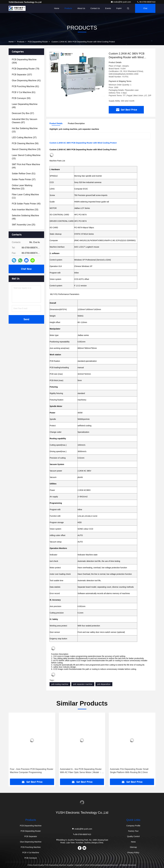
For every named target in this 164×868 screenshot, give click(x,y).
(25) (24, 225)
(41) (26, 80)
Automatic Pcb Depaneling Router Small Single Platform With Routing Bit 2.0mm (129, 771)
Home (57, 8)
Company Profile (133, 826)
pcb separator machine (83, 684)
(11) (25, 196)
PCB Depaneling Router (38, 42)
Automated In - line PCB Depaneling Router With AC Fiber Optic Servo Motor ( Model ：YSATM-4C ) (81, 771)
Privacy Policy (133, 853)
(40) (26, 204)
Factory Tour (133, 831)
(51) (24, 174)
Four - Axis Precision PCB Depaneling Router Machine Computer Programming (32, 771)
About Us (81, 8)
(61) (25, 86)
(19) (26, 149)
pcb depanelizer (104, 684)
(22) (22, 187)
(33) (25, 210)
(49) (25, 106)
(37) (24, 137)
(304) (24, 61)
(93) (21, 98)
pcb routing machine (60, 684)
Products (68, 8)
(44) (26, 166)
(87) (25, 121)
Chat (145, 8)
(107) (22, 75)
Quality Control (133, 836)
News (133, 842)
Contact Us (95, 8)
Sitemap (133, 847)
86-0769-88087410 (146, 2)
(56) (25, 143)
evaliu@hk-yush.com (121, 2)
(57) (23, 113)
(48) (25, 217)
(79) (26, 69)
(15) (25, 130)
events (108, 8)
